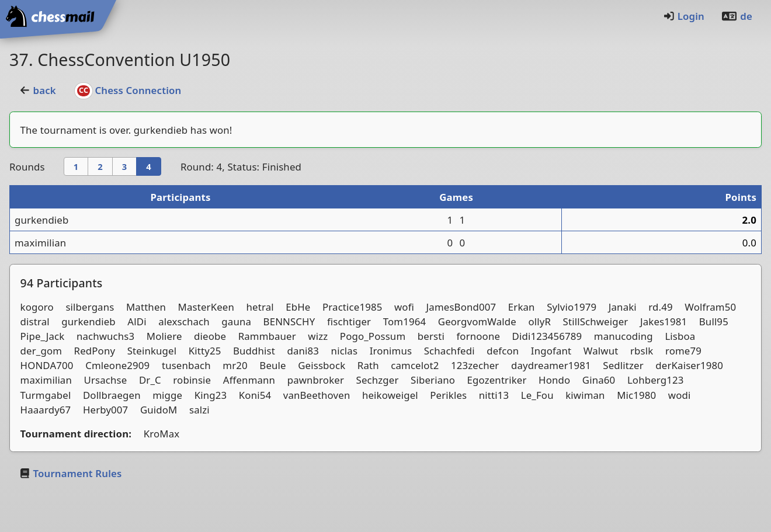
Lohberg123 (656, 380)
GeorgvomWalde (477, 321)
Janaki (623, 307)
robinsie (192, 380)
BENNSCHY (289, 321)
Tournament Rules (70, 473)
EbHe (298, 307)
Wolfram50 (710, 307)
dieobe (210, 336)
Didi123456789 (547, 336)
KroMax (162, 434)
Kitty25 (205, 351)
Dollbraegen (112, 395)
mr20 (235, 365)
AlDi (137, 321)
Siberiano (433, 380)
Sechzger (378, 380)
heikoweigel (390, 395)
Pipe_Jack (43, 336)
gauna (236, 321)
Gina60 (599, 380)
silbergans (90, 307)
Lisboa (680, 336)
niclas (345, 351)
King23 (211, 395)
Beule (272, 365)
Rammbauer (267, 336)
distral (35, 321)
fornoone (478, 336)
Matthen (146, 307)
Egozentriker (497, 380)
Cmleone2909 (117, 365)
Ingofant (551, 351)
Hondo (554, 380)
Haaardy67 (46, 410)
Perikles (448, 395)
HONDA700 (47, 365)
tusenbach (186, 365)
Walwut (601, 351)
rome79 (683, 351)
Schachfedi (449, 351)
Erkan (522, 307)
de (737, 16)
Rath (368, 365)
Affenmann (249, 380)
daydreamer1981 (551, 365)
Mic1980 (636, 395)
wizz (318, 336)
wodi (680, 395)
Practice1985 (352, 307)
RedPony (95, 351)
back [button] (37, 90)
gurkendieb (161, 130)
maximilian (40, 243)
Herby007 (105, 410)
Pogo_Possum (373, 336)
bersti (431, 336)
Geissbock (322, 365)
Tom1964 (405, 321)
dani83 (303, 351)
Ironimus (391, 351)
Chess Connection (128, 90)
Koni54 (255, 395)
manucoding (624, 336)
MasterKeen (206, 307)
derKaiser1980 (689, 365)
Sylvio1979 (572, 307)
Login (684, 16)
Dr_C (150, 380)
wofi (404, 307)
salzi (199, 410)
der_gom (41, 351)
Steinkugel (152, 351)
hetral (260, 307)
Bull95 (714, 321)
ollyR (539, 321)
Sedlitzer (623, 365)
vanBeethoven (317, 395)
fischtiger (349, 321)
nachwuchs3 (105, 336)
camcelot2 (415, 365)
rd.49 (660, 307)
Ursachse (106, 380)
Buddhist (254, 351)
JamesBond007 (461, 307)
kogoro (37, 307)
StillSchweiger (596, 321)
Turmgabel (46, 395)
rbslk (642, 351)
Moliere (164, 336)
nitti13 (494, 395)
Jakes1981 (664, 321)
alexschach (184, 321)
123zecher (475, 365)
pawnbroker (316, 380)
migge (167, 395)
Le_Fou (537, 395)
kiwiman (585, 395)
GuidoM (159, 410)
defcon (503, 351)
